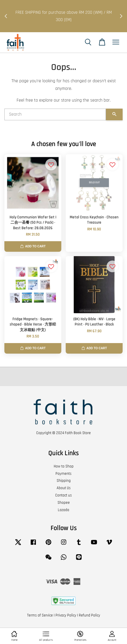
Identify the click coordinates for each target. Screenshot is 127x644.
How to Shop (64, 466)
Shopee (64, 503)
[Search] (55, 114)
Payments (63, 474)
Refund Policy (89, 615)
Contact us (63, 495)
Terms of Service (40, 615)
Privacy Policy (66, 615)
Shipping (64, 481)
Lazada (63, 510)
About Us (64, 488)
